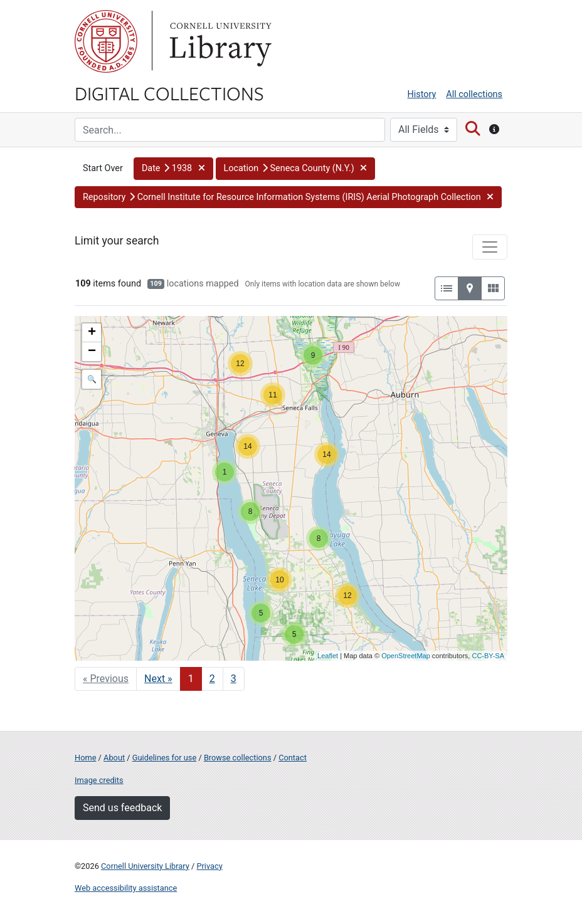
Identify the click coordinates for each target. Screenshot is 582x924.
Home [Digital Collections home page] (85, 758)
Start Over (103, 168)
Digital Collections (169, 93)
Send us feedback (122, 808)
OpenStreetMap (406, 656)
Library (219, 41)
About (114, 758)
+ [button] (92, 333)
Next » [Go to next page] (158, 679)
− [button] (92, 352)
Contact (293, 758)
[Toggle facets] (490, 247)
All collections (474, 94)
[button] (173, 169)
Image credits (99, 780)
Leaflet (328, 656)
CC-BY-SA (488, 656)
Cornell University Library (145, 866)
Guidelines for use (164, 758)
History (422, 94)
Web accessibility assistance (126, 888)
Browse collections (238, 758)
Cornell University (106, 41)
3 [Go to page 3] (234, 679)
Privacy (209, 866)
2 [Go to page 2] (212, 679)
